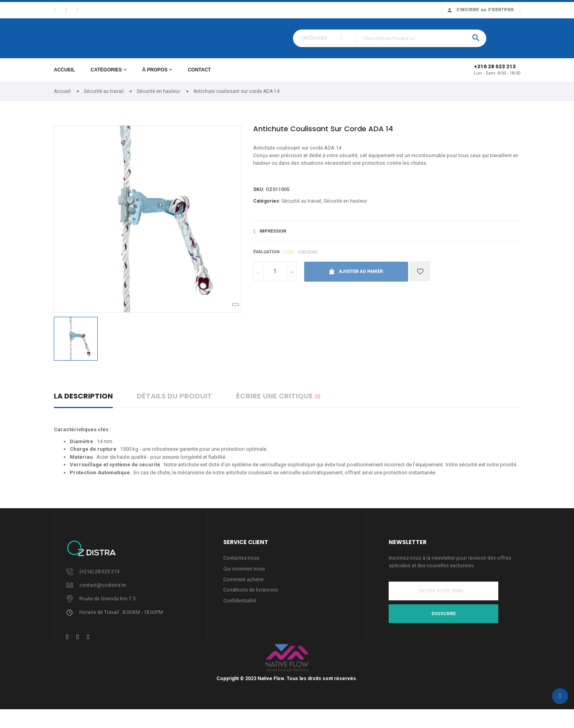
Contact (199, 75)
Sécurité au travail (301, 207)
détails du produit (174, 401)
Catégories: (267, 207)
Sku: (259, 196)
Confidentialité (240, 607)
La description (83, 401)
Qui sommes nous (244, 574)
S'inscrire (468, 10)
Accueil (64, 75)
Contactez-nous (242, 563)
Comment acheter (244, 585)
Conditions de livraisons (251, 596)
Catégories (106, 75)
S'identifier (501, 10)
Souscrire (443, 619)
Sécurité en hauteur (345, 207)
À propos (155, 75)
